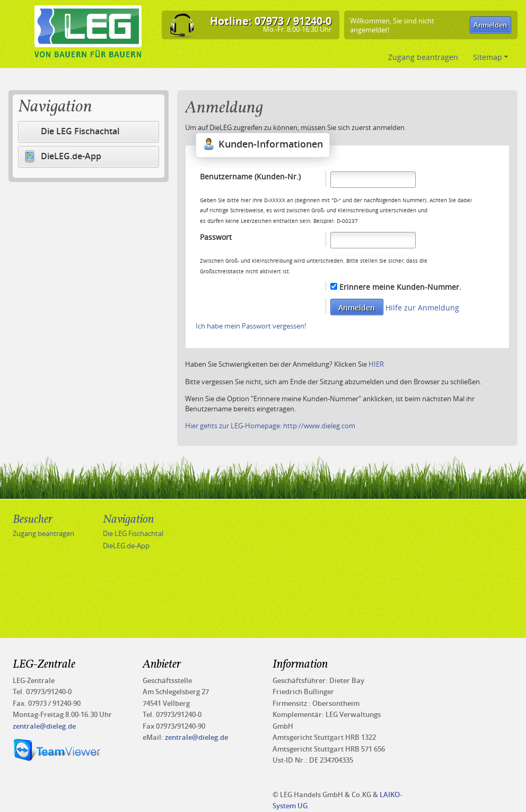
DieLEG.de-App (62, 157)
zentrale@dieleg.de (44, 726)
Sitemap (490, 57)
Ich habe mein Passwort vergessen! (251, 326)
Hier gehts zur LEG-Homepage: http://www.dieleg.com (270, 426)
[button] (490, 25)
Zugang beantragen (424, 57)
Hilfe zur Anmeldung (422, 308)
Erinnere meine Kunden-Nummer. (400, 287)
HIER (376, 364)
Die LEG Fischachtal (80, 131)
